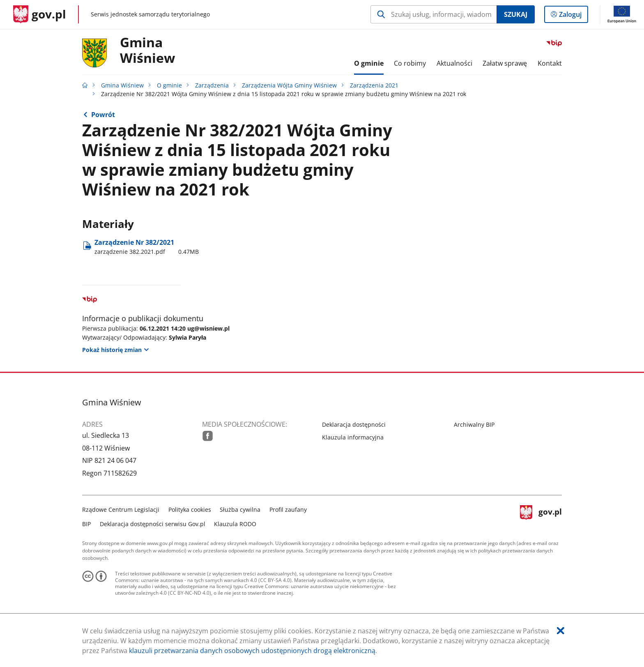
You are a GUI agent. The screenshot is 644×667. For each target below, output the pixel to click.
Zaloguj (573, 16)
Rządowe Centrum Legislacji (121, 509)
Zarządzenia (212, 85)
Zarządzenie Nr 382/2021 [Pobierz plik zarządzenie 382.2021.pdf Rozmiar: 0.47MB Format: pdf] (147, 247)
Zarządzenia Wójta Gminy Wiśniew (289, 85)
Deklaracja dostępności (354, 424)
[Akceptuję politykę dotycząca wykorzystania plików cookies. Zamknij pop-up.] (561, 631)
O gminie (169, 85)
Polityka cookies (190, 509)
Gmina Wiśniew (122, 85)
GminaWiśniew (147, 51)
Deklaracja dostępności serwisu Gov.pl (153, 524)
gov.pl (541, 516)
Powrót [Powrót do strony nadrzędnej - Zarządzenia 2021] (103, 115)
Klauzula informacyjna (353, 437)
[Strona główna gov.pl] (40, 14)
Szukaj (516, 14)
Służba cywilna (240, 509)
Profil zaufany (288, 509)
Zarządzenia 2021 (374, 85)
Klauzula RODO (235, 524)
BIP (86, 524)
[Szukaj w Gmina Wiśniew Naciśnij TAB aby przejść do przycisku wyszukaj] (434, 14)
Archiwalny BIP (474, 424)
